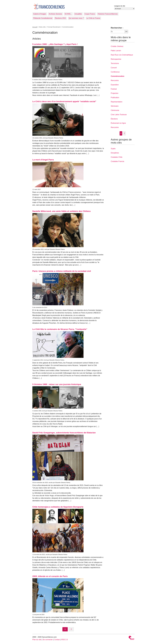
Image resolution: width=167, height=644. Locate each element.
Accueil (35, 27)
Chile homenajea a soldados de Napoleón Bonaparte (58, 507)
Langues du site (120, 6)
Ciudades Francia (117, 161)
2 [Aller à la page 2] (71, 629)
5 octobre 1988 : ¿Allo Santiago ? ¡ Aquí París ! (55, 44)
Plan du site (37, 640)
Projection (115, 93)
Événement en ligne (118, 123)
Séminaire (115, 106)
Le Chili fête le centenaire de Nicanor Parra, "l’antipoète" (60, 329)
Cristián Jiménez (117, 46)
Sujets (113, 149)
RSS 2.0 (65, 640)
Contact (57, 640)
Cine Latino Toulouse (119, 115)
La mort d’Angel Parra (43, 160)
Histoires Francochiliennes (108, 14)
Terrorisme (115, 63)
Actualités (78, 14)
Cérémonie (115, 110)
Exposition (115, 85)
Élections (114, 119)
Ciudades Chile (117, 157)
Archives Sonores (55, 14)
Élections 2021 (60, 18)
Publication (115, 98)
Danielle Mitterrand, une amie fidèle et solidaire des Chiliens (62, 211)
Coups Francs (90, 14)
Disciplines (115, 153)
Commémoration (118, 76)
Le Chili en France (93, 18)
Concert (114, 68)
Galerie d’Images (40, 14)
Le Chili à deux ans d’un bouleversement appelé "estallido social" (64, 101)
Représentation (117, 102)
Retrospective (116, 59)
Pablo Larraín (116, 51)
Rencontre (115, 80)
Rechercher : (117, 28)
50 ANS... (68, 14)
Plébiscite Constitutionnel (43, 18)
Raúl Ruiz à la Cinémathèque (122, 55)
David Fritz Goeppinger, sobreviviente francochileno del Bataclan (64, 433)
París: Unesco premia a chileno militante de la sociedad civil (62, 271)
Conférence (115, 72)
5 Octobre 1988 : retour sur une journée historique (57, 384)
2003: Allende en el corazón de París (50, 576)
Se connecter (48, 640)
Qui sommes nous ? (76, 18)
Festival (114, 89)
